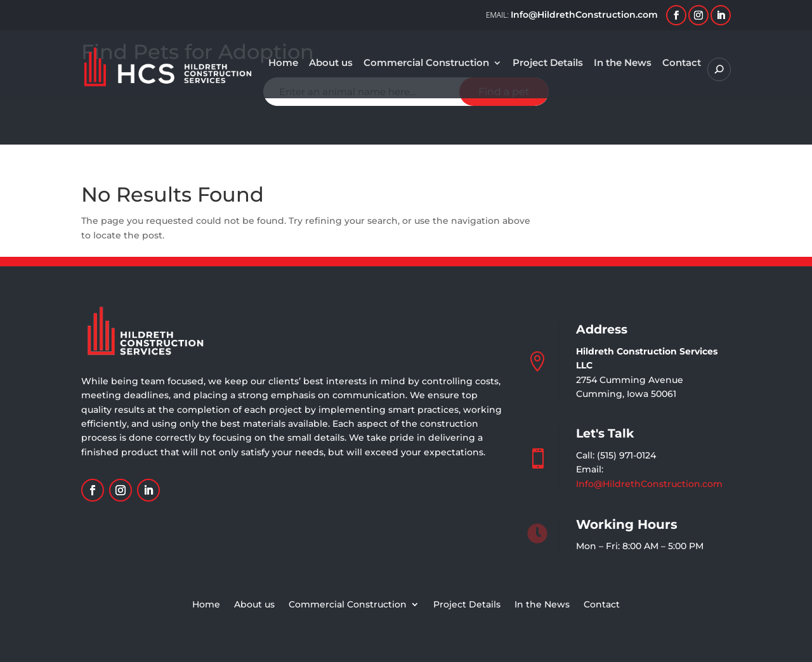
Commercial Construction (426, 63)
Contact (682, 63)
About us (331, 63)
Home (283, 63)
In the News (623, 63)
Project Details (548, 63)
